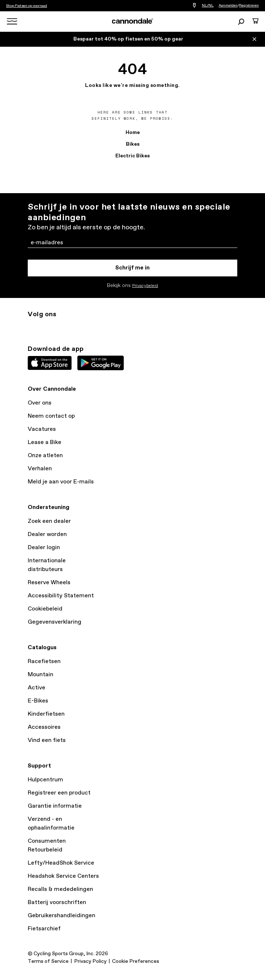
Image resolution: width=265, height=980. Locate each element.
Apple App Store (50, 363)
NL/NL (208, 5)
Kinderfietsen (46, 714)
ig (32, 328)
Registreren (249, 5)
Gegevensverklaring (55, 622)
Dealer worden (47, 534)
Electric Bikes (132, 156)
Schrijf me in (132, 268)
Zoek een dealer (49, 521)
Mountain (41, 675)
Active (37, 688)
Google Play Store (101, 363)
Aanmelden (228, 5)
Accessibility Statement (61, 596)
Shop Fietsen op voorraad (27, 6)
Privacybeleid (145, 286)
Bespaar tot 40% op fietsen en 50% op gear (128, 39)
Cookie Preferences (136, 961)
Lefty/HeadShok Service (61, 863)
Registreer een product (59, 793)
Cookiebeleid (45, 609)
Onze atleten (45, 455)
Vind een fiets (47, 740)
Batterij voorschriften (57, 902)
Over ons (40, 403)
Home (133, 133)
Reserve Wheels (49, 583)
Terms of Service (48, 961)
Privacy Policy (90, 961)
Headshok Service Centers (63, 876)
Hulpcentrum (45, 780)
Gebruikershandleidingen (62, 916)
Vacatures (42, 429)
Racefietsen (44, 661)
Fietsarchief (44, 929)
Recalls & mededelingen (60, 889)
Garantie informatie (55, 806)
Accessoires (44, 727)
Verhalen (40, 469)
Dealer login (44, 548)
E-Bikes (38, 701)
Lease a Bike (45, 442)
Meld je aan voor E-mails (61, 482)
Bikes (133, 144)
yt (80, 328)
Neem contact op (51, 416)
